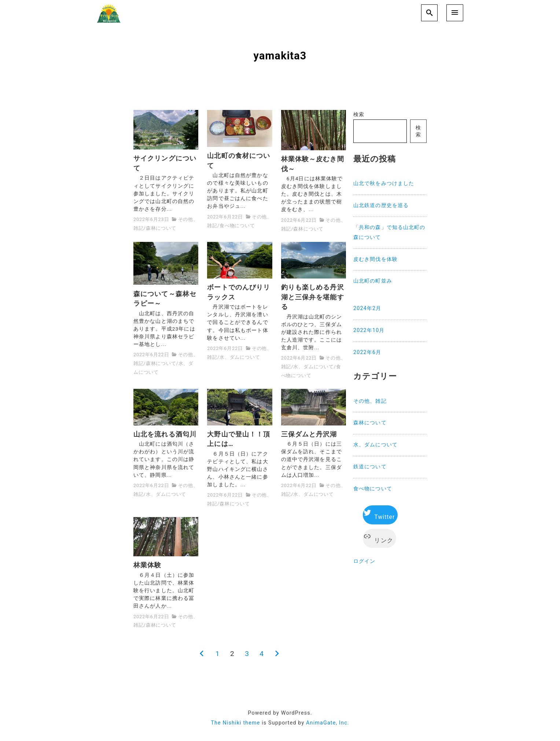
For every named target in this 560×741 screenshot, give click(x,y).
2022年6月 (367, 352)
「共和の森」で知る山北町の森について (389, 232)
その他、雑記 (370, 401)
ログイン (364, 561)
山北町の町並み (373, 281)
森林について (161, 228)
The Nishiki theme (235, 723)
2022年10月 (369, 330)
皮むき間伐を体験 (375, 259)
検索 (359, 115)
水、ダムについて (240, 357)
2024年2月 (367, 308)
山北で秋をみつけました (384, 183)
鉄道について (370, 467)
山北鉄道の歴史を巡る (381, 205)
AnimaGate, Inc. (328, 723)
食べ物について (237, 226)
